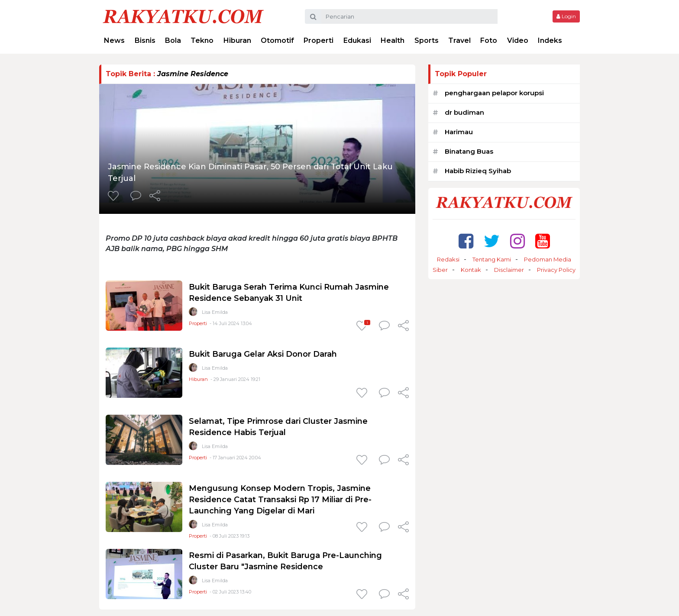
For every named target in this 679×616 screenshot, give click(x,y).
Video (518, 40)
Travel (459, 40)
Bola (173, 40)
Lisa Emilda (215, 312)
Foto (489, 40)
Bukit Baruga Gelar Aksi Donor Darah (263, 354)
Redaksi (448, 259)
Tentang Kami (492, 259)
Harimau (459, 132)
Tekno (202, 40)
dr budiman (464, 112)
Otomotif (277, 40)
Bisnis (145, 40)
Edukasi (357, 40)
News (114, 40)
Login (566, 16)
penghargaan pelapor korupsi (494, 93)
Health (393, 40)
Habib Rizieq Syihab (478, 171)
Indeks (550, 40)
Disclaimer (509, 270)
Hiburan (237, 40)
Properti (318, 40)
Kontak (471, 270)
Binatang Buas (469, 151)
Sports (427, 40)
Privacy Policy (556, 270)
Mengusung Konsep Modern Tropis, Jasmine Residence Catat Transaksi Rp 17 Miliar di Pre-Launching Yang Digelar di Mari (280, 500)
